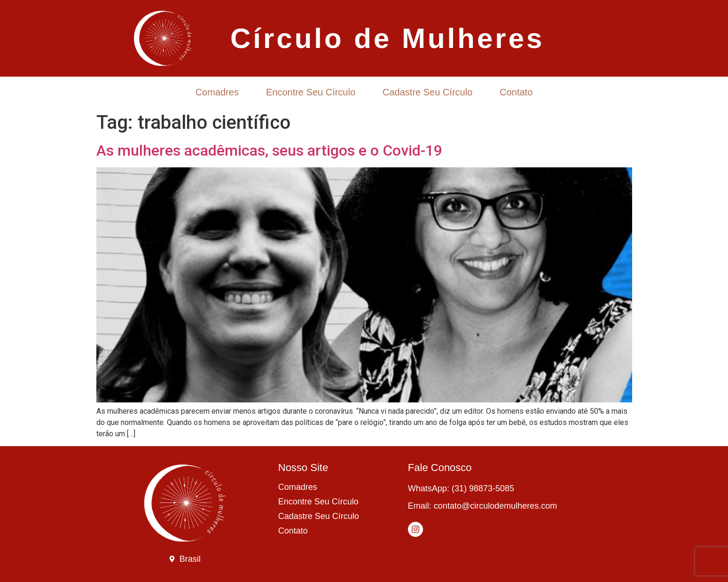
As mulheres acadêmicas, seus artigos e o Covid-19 (269, 150)
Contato (516, 92)
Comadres (217, 92)
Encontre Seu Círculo (311, 92)
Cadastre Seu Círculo (427, 92)
